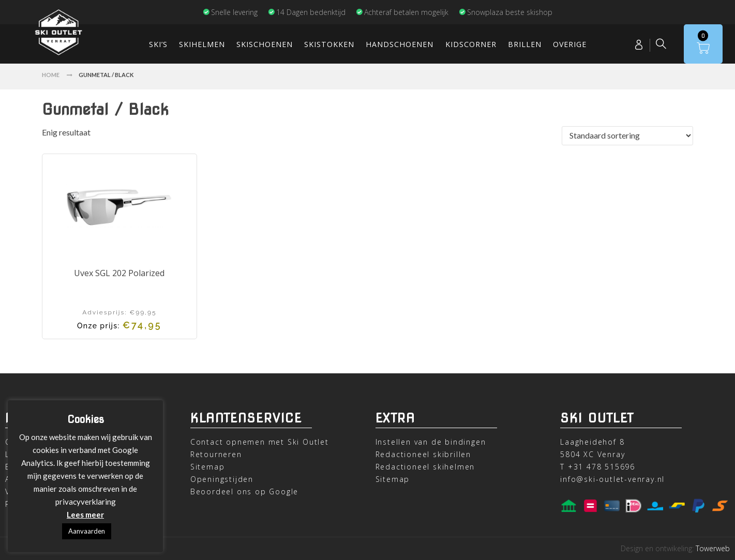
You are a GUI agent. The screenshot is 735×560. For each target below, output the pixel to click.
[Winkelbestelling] (627, 136)
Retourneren (216, 454)
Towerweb (713, 548)
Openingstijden (222, 479)
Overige (570, 44)
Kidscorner (471, 44)
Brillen (525, 44)
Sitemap (208, 467)
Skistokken (329, 44)
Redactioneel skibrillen (423, 454)
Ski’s (158, 44)
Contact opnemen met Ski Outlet (260, 442)
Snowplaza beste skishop (506, 12)
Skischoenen (265, 44)
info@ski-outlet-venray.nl (612, 479)
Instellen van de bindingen (431, 442)
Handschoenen (400, 44)
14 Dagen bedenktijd (307, 12)
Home (51, 75)
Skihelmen (202, 44)
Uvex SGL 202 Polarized (119, 273)
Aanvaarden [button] (87, 531)
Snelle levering (230, 12)
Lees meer (85, 514)
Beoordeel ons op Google (244, 491)
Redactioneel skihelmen (425, 467)
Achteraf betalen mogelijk (402, 12)
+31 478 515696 (602, 467)
